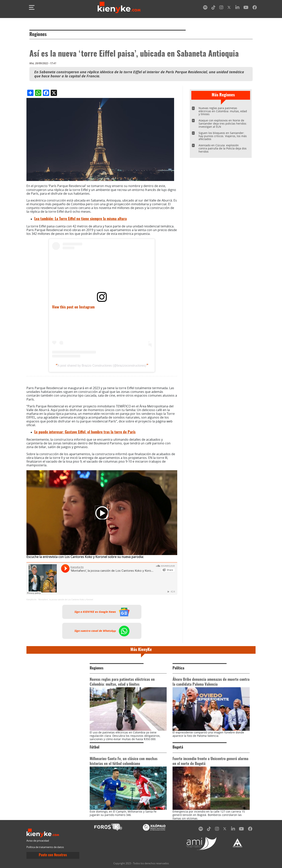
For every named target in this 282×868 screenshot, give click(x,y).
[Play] (102, 513)
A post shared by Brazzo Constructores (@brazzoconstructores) (102, 366)
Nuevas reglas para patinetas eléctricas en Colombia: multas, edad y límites (223, 111)
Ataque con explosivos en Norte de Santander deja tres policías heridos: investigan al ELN (223, 123)
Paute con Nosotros (53, 855)
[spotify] (205, 8)
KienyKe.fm (31, 600)
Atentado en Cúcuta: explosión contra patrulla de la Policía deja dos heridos (223, 148)
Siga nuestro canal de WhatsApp (102, 631)
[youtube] (246, 8)
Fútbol (94, 747)
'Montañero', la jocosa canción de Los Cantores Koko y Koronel (66, 600)
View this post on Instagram (73, 307)
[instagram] (221, 8)
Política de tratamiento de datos (45, 847)
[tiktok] (213, 8)
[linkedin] (237, 8)
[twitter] (229, 8)
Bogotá (178, 747)
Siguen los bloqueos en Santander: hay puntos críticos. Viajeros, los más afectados (223, 136)
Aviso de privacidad (38, 841)
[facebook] (255, 8)
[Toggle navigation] (32, 7)
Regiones (38, 35)
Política (178, 668)
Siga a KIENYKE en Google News (102, 612)
